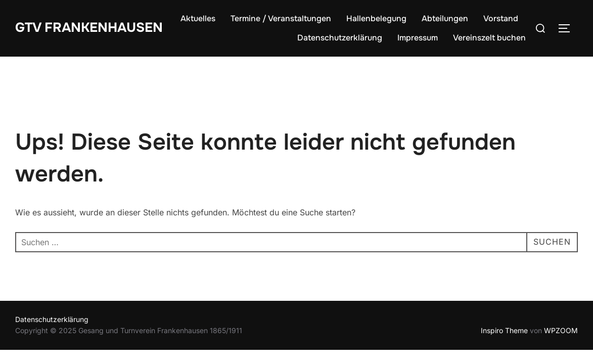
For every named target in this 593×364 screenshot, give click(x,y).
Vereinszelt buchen (489, 38)
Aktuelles (198, 18)
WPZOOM (561, 330)
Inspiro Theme (504, 330)
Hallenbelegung (376, 18)
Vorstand (501, 18)
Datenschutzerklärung (340, 38)
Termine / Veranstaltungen (281, 18)
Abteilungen (445, 18)
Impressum (418, 38)
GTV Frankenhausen (89, 28)
